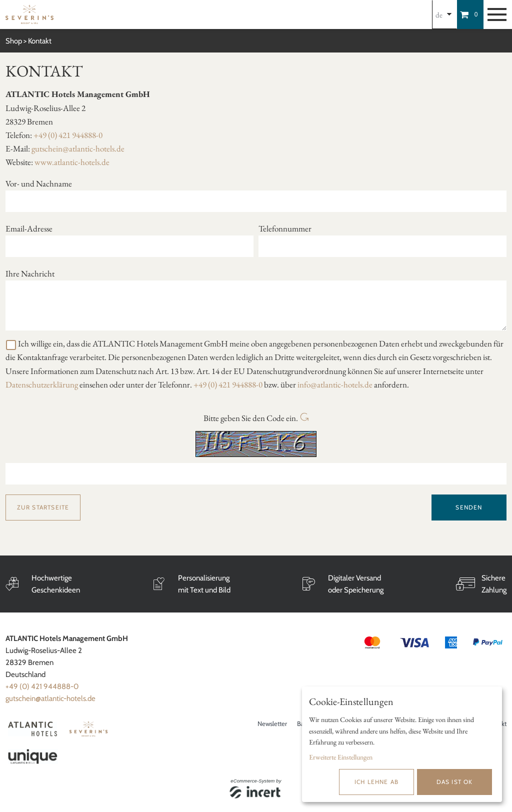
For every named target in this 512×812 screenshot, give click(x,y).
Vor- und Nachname (39, 183)
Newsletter (272, 723)
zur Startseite (43, 507)
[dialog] (402, 744)
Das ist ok (455, 782)
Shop (14, 41)
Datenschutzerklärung (42, 384)
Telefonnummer (285, 228)
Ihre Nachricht (30, 273)
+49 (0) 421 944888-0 (68, 135)
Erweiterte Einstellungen (341, 757)
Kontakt (40, 41)
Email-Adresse (29, 228)
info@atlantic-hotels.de (335, 384)
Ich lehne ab (376, 782)
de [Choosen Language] (439, 15)
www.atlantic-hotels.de (72, 162)
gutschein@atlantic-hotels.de (78, 148)
